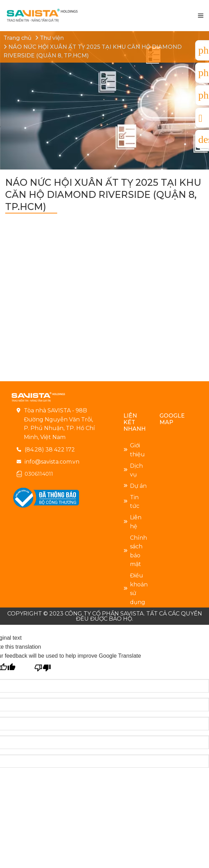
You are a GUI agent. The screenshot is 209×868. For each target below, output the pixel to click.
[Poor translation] (43, 667)
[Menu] (201, 16)
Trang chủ (18, 38)
